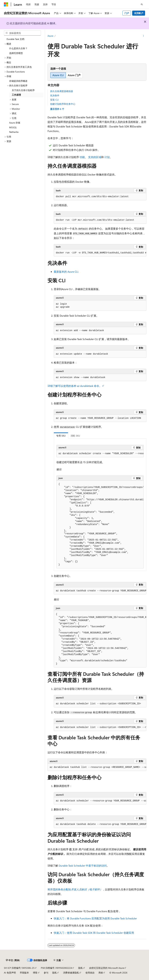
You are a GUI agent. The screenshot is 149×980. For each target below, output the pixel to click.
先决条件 (55, 95)
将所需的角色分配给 (75, 889)
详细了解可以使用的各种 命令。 (75, 386)
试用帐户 (139, 13)
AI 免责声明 (10, 973)
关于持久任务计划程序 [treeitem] (23, 90)
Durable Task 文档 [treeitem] (15, 39)
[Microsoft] (6, 4)
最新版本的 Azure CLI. (66, 272)
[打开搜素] (142, 4)
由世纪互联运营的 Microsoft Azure (107, 968)
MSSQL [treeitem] (13, 127)
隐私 (81, 968)
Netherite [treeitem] (14, 132)
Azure (50, 36)
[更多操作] (144, 36)
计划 (107, 157)
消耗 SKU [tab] (75, 436)
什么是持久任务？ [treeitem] (18, 48)
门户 (127, 13)
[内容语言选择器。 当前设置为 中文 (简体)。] (13, 960)
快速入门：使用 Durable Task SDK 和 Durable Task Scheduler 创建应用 (94, 933)
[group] (100, 253)
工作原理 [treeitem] (16, 95)
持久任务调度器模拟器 (62, 91)
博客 (35, 973)
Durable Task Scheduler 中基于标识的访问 (83, 866)
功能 (82, 157)
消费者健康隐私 (71, 973)
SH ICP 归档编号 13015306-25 (19, 968)
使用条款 (90, 973)
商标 (101, 973)
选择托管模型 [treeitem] (16, 53)
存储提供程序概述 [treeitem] (18, 81)
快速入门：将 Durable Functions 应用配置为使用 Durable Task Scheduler (95, 918)
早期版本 (24, 973)
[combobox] (22, 33)
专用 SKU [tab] (61, 436)
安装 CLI (54, 100)
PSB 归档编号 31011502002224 (56, 968)
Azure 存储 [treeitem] (15, 123)
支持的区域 (95, 157)
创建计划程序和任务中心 (63, 104)
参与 (46, 973)
